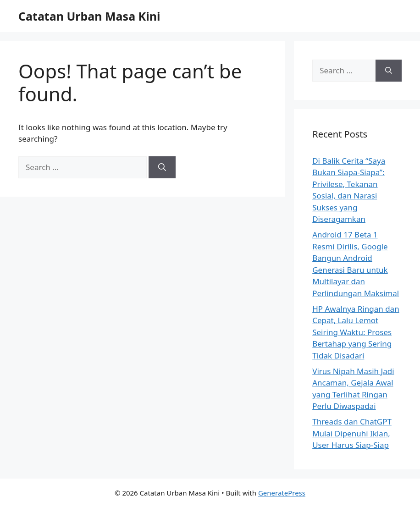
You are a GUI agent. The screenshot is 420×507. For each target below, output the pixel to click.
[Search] (162, 167)
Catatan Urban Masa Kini (89, 16)
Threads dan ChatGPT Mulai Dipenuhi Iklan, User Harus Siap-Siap (352, 433)
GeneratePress (282, 493)
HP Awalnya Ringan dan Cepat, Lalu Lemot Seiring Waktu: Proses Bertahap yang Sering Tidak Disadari (356, 332)
